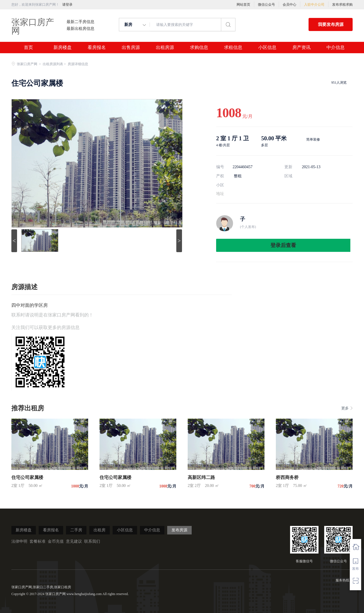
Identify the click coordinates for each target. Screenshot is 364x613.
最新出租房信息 (80, 29)
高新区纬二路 (201, 477)
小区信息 (267, 48)
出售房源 (131, 48)
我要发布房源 (331, 24)
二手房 (76, 530)
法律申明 (19, 541)
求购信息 (199, 48)
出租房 (100, 530)
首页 (28, 48)
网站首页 (243, 5)
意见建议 (74, 541)
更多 (347, 408)
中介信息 (336, 48)
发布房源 (179, 530)
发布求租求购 (342, 5)
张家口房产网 (33, 26)
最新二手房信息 (80, 22)
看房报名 (97, 48)
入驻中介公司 (314, 5)
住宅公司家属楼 (27, 477)
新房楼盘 (63, 48)
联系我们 (92, 541)
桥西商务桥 (287, 477)
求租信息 (233, 48)
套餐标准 (38, 541)
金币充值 (56, 541)
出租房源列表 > (55, 64)
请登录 (67, 5)
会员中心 (289, 5)
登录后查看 (283, 245)
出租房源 (165, 48)
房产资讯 (301, 48)
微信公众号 (266, 5)
